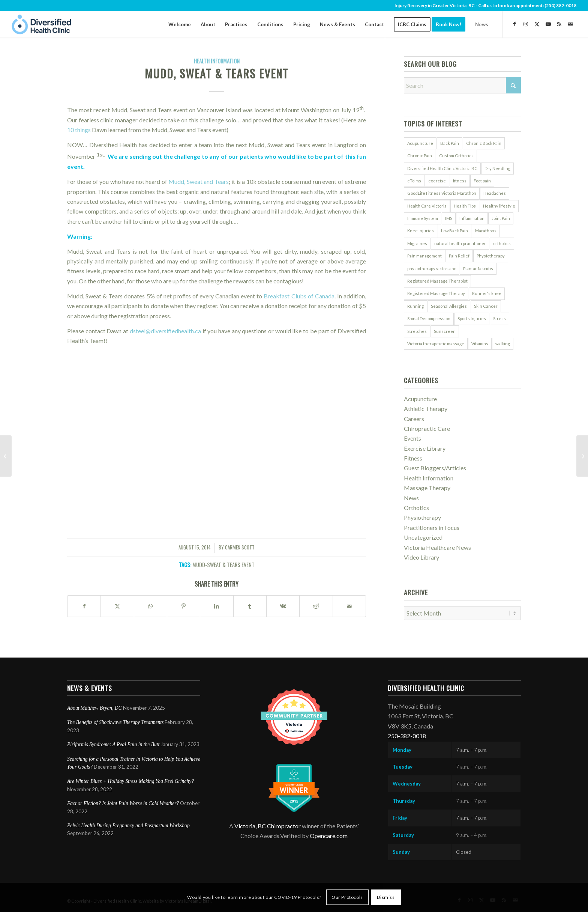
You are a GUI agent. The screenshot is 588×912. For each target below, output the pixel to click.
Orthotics (416, 508)
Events (412, 438)
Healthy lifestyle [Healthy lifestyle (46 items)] (499, 206)
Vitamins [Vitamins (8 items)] (480, 344)
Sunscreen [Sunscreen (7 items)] (445, 331)
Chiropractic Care (427, 428)
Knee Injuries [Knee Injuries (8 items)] (421, 231)
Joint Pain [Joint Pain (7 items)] (501, 218)
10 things (79, 130)
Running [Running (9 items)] (415, 306)
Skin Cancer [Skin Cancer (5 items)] (486, 306)
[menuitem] (180, 24)
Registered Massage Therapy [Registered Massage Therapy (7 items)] (436, 293)
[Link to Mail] (571, 24)
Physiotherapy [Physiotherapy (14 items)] (491, 256)
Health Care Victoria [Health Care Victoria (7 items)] (427, 206)
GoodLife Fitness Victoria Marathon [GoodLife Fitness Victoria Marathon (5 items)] (442, 193)
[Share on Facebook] (84, 606)
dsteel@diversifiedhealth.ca (165, 331)
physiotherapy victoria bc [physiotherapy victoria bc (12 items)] (432, 269)
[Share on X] (117, 606)
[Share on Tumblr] (250, 606)
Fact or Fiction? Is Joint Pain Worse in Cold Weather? (123, 803)
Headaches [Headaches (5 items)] (495, 193)
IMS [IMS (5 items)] (449, 218)
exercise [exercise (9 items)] (437, 181)
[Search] (462, 85)
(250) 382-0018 (560, 5)
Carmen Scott (240, 547)
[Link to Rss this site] (559, 24)
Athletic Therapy (426, 409)
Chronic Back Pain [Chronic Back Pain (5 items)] (484, 143)
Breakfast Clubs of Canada (299, 296)
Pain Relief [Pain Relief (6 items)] (459, 256)
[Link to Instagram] (526, 24)
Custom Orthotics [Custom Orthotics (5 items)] (456, 156)
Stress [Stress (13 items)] (499, 318)
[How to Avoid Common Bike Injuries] (582, 456)
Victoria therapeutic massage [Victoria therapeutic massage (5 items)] (436, 344)
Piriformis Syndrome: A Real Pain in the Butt (113, 744)
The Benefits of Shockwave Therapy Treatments (115, 722)
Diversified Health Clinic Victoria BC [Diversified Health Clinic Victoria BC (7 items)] (442, 168)
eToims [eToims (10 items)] (414, 181)
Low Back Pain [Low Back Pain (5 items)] (454, 231)
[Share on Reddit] (316, 606)
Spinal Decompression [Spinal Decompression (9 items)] (429, 318)
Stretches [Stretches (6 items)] (417, 331)
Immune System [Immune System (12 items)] (423, 218)
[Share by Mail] (349, 606)
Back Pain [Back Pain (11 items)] (450, 143)
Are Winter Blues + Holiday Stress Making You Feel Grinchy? (131, 781)
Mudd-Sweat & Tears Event (223, 565)
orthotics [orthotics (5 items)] (502, 243)
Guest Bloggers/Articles (435, 468)
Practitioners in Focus (432, 527)
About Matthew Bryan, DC (94, 708)
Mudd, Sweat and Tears (198, 181)
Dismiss (386, 897)
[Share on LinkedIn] (217, 606)
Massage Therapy (427, 488)
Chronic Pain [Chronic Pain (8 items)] (420, 156)
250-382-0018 (407, 736)
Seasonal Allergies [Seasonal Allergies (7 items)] (449, 306)
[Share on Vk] (283, 606)
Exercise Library (425, 448)
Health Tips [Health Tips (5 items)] (465, 206)
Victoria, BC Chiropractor (268, 826)
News (411, 498)
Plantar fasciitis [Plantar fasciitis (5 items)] (478, 269)
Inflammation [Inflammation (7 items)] (472, 218)
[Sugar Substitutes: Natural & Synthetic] (6, 456)
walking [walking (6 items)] (503, 344)
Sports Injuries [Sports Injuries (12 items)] (472, 318)
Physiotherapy (422, 517)
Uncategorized (423, 537)
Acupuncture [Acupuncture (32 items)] (420, 143)
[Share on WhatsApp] (151, 606)
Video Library (421, 557)
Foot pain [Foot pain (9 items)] (482, 181)
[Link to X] (537, 24)
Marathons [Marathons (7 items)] (486, 231)
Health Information (217, 61)
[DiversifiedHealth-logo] (41, 24)
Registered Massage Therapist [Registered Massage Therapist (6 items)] (437, 281)
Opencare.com (329, 836)
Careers (414, 419)
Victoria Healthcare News (437, 547)
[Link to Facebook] (514, 24)
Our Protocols (347, 897)
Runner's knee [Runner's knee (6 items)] (487, 293)
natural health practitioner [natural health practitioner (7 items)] (460, 243)
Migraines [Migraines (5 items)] (417, 243)
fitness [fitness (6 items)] (460, 181)
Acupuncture (420, 399)
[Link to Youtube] (548, 24)
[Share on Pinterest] (184, 606)
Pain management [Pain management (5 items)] (424, 256)
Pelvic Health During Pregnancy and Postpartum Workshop (128, 825)
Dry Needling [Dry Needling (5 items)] (497, 168)
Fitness (413, 458)
